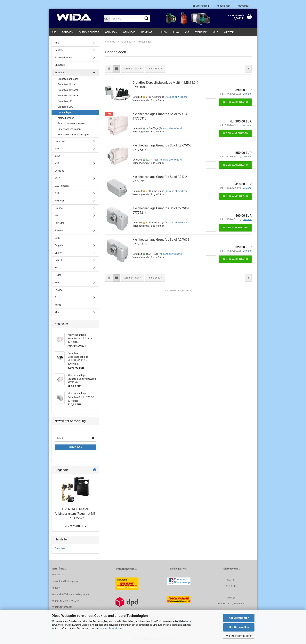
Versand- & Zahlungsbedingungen (70, 594)
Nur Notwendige (239, 627)
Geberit (58, 260)
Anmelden (76, 447)
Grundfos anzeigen (68, 79)
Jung (176, 32)
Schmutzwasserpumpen (71, 123)
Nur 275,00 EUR (75, 526)
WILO (215, 32)
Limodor (59, 208)
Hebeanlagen (65, 112)
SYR (57, 193)
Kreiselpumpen (66, 118)
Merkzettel (242, 6)
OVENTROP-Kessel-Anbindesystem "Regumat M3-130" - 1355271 (75, 514)
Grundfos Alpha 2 (67, 84)
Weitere (229, 32)
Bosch (58, 297)
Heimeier (59, 201)
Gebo (57, 283)
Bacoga (59, 290)
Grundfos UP (65, 101)
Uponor (59, 253)
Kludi (57, 312)
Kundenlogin (222, 6)
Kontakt (56, 588)
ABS (54, 32)
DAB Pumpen (62, 186)
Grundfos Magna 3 (68, 95)
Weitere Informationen (239, 636)
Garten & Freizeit (89, 32)
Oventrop (201, 32)
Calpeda (59, 245)
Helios (58, 275)
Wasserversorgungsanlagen (73, 134)
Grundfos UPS (65, 107)
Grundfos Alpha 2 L (68, 90)
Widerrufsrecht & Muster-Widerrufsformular (65, 604)
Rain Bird (59, 223)
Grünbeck (111, 32)
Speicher (59, 231)
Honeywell (148, 32)
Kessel (58, 305)
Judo (164, 32)
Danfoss (67, 32)
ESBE (57, 238)
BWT (57, 268)
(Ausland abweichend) (177, 97)
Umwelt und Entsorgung (65, 581)
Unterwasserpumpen (69, 129)
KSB (187, 32)
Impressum (58, 574)
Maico (58, 216)
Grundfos (129, 32)
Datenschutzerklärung (112, 628)
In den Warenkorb (235, 102)
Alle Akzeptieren (239, 618)
